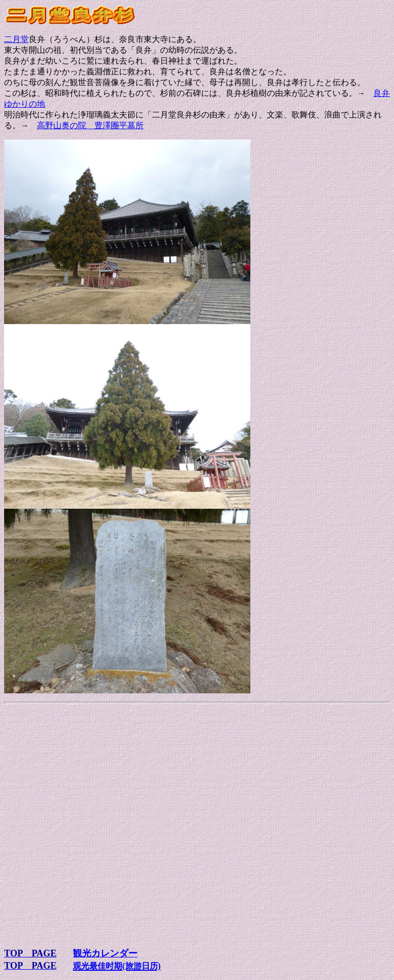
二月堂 (16, 39)
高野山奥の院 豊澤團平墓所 (90, 125)
